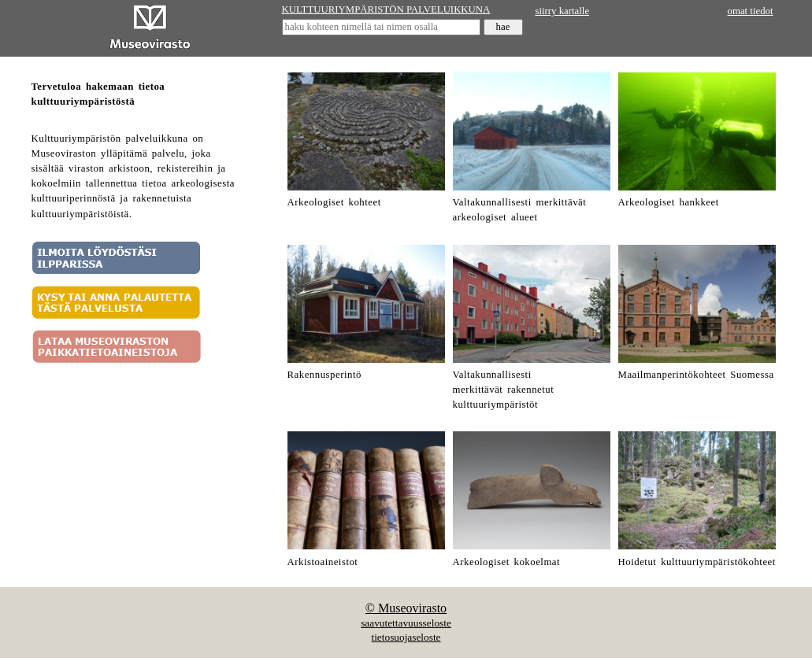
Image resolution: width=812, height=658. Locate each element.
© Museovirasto (406, 608)
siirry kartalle (563, 11)
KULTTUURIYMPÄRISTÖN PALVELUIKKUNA (386, 9)
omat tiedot (751, 11)
